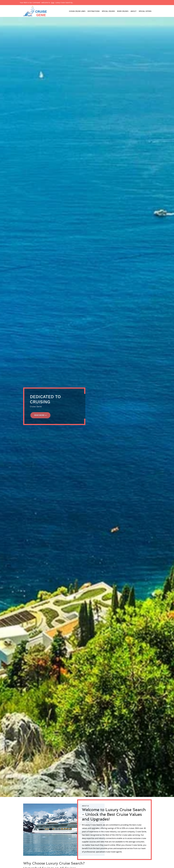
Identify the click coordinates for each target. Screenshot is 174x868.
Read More (40, 415)
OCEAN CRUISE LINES (77, 11)
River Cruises (123, 11)
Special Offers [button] (145, 11)
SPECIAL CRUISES (108, 11)
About (134, 11)
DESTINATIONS (94, 11)
